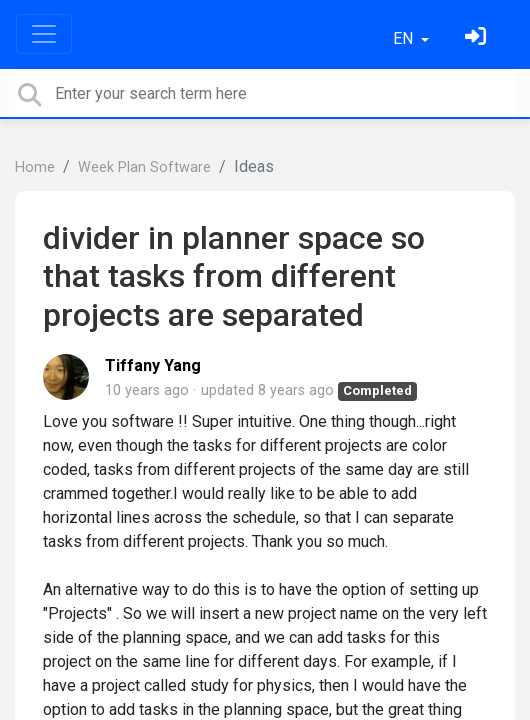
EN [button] (405, 38)
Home (35, 167)
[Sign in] (478, 38)
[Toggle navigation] (44, 34)
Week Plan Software (144, 167)
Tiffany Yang (153, 365)
